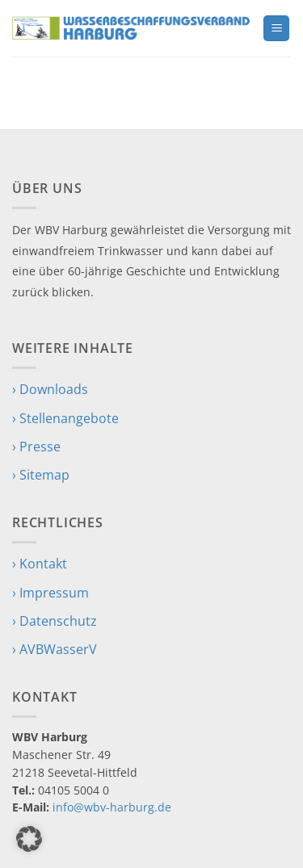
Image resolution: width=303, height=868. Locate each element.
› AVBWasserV (55, 649)
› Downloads (50, 389)
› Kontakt (40, 564)
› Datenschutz (55, 621)
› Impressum (50, 593)
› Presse (36, 447)
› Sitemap (41, 475)
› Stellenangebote (65, 418)
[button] (276, 29)
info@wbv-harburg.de (112, 807)
